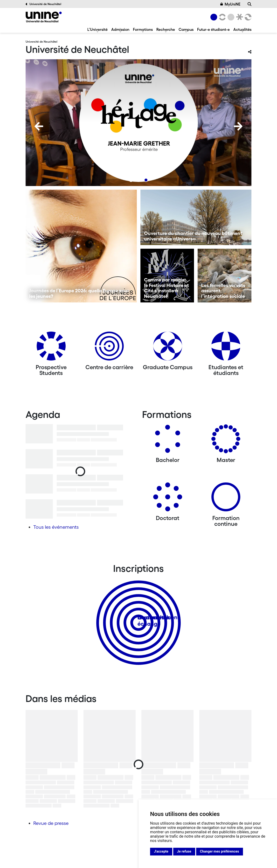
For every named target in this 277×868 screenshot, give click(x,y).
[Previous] (39, 126)
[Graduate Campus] (168, 348)
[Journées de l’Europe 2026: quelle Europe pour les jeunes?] (81, 246)
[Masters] (226, 441)
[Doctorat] (168, 499)
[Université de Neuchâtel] (44, 17)
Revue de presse (51, 823)
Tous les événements (56, 527)
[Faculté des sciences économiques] (247, 17)
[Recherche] (249, 4)
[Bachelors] (168, 441)
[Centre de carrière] (109, 348)
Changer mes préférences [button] (220, 851)
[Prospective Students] (51, 348)
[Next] (238, 126)
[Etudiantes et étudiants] (226, 348)
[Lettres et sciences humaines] (222, 17)
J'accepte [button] (161, 851)
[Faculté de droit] (239, 17)
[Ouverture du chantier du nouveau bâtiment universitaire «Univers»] (196, 217)
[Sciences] (230, 17)
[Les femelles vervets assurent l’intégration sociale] (225, 276)
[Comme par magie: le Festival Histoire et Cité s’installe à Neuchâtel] (167, 276)
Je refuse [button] (184, 851)
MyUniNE (230, 4)
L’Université (97, 29)
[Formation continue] (226, 499)
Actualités (242, 29)
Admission (120, 29)
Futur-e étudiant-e (213, 29)
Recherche (166, 29)
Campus (186, 29)
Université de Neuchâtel (43, 4)
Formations (143, 29)
